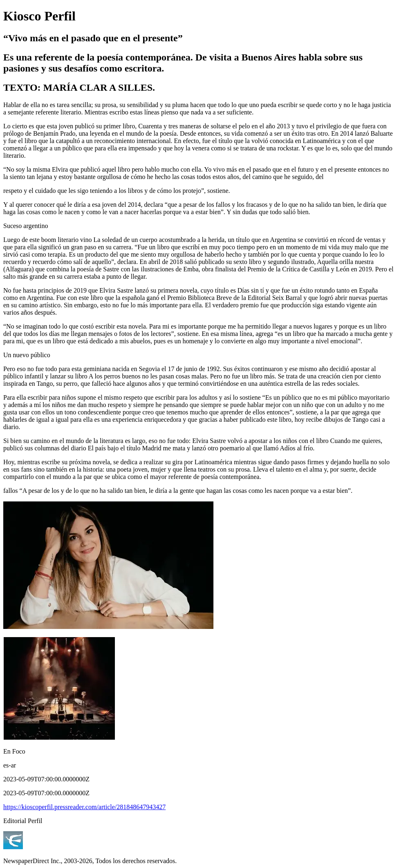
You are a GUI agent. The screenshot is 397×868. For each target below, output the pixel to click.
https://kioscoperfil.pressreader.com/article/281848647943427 (84, 807)
